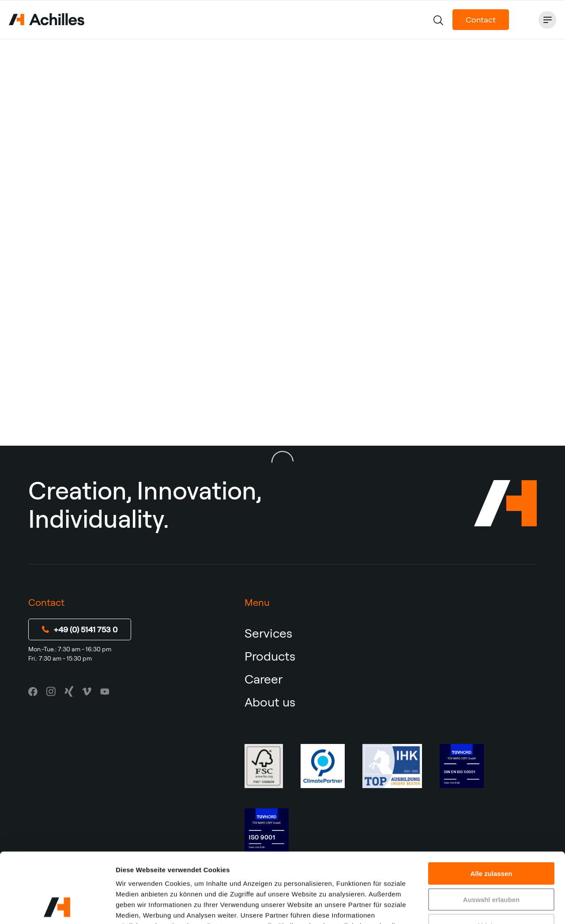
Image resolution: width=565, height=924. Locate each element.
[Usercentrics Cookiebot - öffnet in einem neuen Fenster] (57, 907)
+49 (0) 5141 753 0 (80, 629)
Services (268, 633)
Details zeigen (469, 907)
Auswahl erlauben (491, 834)
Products (270, 656)
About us (270, 702)
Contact (481, 20)
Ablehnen (491, 859)
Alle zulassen (491, 808)
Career (264, 679)
